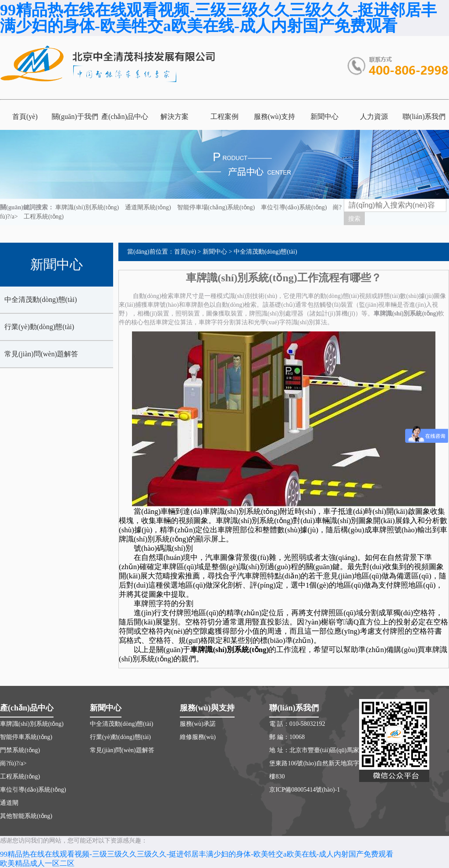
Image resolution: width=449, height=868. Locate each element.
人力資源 (374, 117)
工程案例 (224, 117)
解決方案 (175, 117)
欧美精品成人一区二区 (37, 863)
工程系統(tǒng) (44, 217)
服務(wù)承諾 (198, 724)
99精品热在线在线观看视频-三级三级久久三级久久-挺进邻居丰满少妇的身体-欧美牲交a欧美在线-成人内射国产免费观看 (218, 18)
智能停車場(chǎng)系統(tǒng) (216, 207)
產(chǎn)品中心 (125, 117)
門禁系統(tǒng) (20, 750)
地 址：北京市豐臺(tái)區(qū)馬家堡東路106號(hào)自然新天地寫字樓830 (314, 763)
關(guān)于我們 (75, 117)
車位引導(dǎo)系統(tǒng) (294, 207)
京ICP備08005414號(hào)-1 (305, 790)
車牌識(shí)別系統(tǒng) (87, 207)
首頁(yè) (25, 117)
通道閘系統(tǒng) (148, 207)
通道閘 (9, 803)
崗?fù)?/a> (13, 763)
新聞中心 (324, 117)
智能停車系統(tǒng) (26, 737)
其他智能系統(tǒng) (26, 816)
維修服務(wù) (198, 737)
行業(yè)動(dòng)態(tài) (39, 327)
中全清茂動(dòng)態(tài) (41, 299)
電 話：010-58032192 (297, 724)
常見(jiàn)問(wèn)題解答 (41, 354)
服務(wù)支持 (274, 117)
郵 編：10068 (287, 737)
